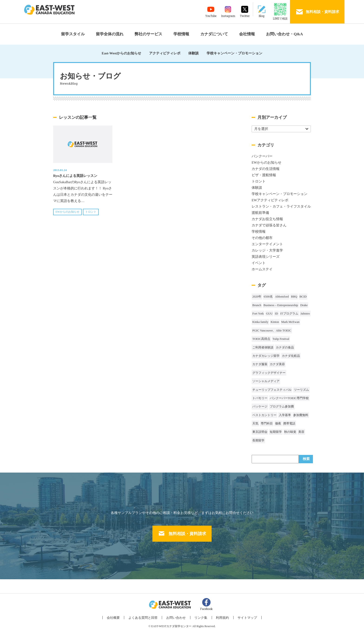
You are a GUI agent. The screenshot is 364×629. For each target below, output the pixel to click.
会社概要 (118, 615)
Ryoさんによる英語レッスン (75, 176)
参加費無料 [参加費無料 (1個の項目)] (301, 415)
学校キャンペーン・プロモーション (234, 53)
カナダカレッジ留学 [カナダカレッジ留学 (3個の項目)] (266, 356)
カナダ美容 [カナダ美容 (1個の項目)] (277, 364)
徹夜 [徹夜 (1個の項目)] (278, 423)
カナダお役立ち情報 (267, 219)
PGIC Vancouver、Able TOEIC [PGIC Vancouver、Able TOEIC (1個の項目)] (272, 330)
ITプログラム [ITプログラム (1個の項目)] (289, 313)
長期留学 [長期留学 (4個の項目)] (258, 440)
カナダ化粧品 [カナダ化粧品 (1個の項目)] (291, 356)
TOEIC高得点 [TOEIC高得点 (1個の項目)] (261, 339)
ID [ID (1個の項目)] (276, 313)
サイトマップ (243, 615)
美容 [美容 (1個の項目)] (301, 432)
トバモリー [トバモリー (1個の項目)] (260, 398)
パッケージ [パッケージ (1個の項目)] (260, 406)
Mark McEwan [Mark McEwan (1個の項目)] (290, 322)
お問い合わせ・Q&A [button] (284, 34)
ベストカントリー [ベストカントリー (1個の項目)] (264, 415)
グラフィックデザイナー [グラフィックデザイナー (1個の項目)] (269, 373)
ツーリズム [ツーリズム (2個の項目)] (301, 390)
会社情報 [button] (247, 34)
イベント (259, 263)
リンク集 (200, 615)
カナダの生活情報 (266, 169)
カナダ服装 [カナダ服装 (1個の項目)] (260, 364)
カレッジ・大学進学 (267, 250)
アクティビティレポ (165, 53)
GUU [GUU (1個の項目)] (269, 313)
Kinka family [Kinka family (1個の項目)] (260, 322)
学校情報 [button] (181, 34)
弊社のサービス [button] (148, 34)
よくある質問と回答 (146, 615)
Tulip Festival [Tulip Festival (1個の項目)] (281, 339)
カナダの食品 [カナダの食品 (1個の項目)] (285, 347)
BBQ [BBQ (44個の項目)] (294, 296)
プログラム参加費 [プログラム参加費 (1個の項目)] (282, 406)
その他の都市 (262, 238)
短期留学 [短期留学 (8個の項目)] (276, 432)
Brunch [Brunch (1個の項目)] (257, 305)
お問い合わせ (177, 615)
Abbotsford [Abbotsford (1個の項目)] (282, 296)
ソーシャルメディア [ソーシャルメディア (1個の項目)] (266, 381)
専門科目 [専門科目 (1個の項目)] (267, 423)
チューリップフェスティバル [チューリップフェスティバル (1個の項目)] (272, 390)
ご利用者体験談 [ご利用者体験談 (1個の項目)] (263, 347)
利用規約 (220, 615)
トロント (91, 212)
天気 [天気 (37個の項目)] (255, 423)
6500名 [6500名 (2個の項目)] (268, 296)
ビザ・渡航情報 (264, 175)
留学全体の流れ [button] (110, 34)
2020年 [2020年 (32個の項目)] (257, 296)
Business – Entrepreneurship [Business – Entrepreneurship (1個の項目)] (281, 305)
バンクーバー (262, 156)
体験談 (193, 53)
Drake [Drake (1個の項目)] (304, 305)
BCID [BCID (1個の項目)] (303, 296)
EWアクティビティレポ (270, 200)
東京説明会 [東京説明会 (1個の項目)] (260, 432)
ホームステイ (262, 269)
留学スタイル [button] (73, 34)
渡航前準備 (260, 213)
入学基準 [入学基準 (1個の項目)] (285, 415)
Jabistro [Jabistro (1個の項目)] (305, 313)
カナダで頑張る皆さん (269, 225)
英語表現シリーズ (266, 257)
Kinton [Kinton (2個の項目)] (275, 322)
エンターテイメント (267, 244)
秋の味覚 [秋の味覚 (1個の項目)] (290, 432)
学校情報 (259, 232)
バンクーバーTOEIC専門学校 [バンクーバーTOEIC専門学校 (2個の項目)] (289, 398)
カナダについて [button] (214, 34)
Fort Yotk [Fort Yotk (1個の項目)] (258, 313)
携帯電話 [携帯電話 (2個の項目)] (289, 423)
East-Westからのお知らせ (121, 53)
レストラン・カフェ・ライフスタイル (281, 206)
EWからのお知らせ (67, 212)
